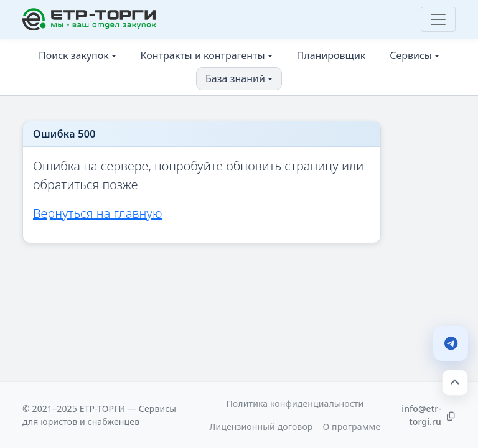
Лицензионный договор (261, 427)
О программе (351, 427)
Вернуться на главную (97, 213)
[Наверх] (455, 383)
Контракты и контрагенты (203, 55)
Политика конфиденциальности (295, 404)
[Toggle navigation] (438, 19)
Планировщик (331, 55)
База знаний (235, 78)
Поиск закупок (74, 55)
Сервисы (411, 55)
